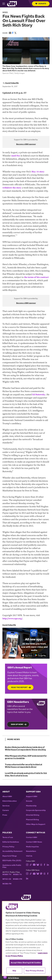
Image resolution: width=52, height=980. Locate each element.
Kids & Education (10, 801)
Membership (31, 806)
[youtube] (34, 864)
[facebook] (44, 864)
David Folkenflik (12, 83)
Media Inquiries (32, 847)
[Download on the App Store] (27, 655)
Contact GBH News (34, 842)
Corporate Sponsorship (36, 810)
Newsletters (31, 851)
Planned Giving (32, 820)
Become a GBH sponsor (26, 144)
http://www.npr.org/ (12, 619)
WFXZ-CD (7, 879)
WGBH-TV (7, 874)
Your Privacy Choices (35, 971)
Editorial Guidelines (11, 842)
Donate (41, 4)
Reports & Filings (10, 856)
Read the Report (19, 687)
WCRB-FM (7, 884)
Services (6, 806)
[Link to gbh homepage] (12, 4)
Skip (14, 971)
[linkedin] (48, 864)
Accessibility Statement (12, 851)
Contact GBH (32, 837)
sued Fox (16, 156)
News (5, 12)
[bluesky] (38, 864)
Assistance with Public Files (12, 866)
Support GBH (32, 796)
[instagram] (27, 864)
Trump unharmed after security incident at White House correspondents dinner (23, 766)
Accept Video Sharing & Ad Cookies (26, 963)
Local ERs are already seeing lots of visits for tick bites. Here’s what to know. (26, 774)
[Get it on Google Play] (40, 655)
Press (5, 815)
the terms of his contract (36, 277)
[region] (27, 939)
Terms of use (8, 837)
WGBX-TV (17, 874)
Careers (6, 810)
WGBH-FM (18, 879)
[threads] (41, 864)
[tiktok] (31, 864)
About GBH (7, 796)
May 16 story (38, 172)
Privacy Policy (8, 847)
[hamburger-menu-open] (5, 4)
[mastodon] (41, 873)
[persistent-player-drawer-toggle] (49, 977)
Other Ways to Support (36, 824)
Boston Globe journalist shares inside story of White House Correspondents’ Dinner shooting (25, 748)
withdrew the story (12, 188)
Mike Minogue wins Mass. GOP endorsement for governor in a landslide (26, 757)
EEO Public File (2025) (12, 861)
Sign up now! (17, 724)
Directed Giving (33, 815)
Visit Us (29, 856)
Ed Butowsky (39, 395)
